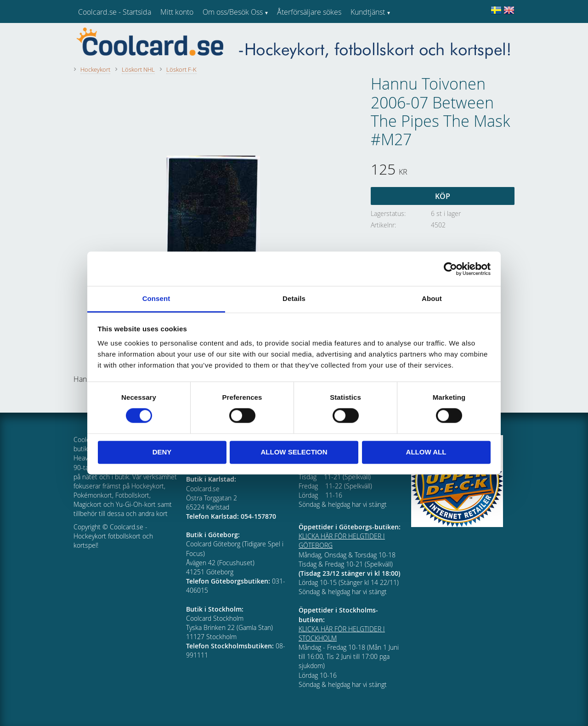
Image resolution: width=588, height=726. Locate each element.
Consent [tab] (156, 298)
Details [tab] (294, 298)
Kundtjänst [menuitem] (368, 12)
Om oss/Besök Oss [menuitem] (233, 12)
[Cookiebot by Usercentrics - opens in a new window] (450, 269)
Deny (162, 452)
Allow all (426, 452)
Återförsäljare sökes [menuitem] (309, 12)
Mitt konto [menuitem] (177, 12)
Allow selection (294, 452)
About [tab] (432, 298)
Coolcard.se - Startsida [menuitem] (115, 12)
